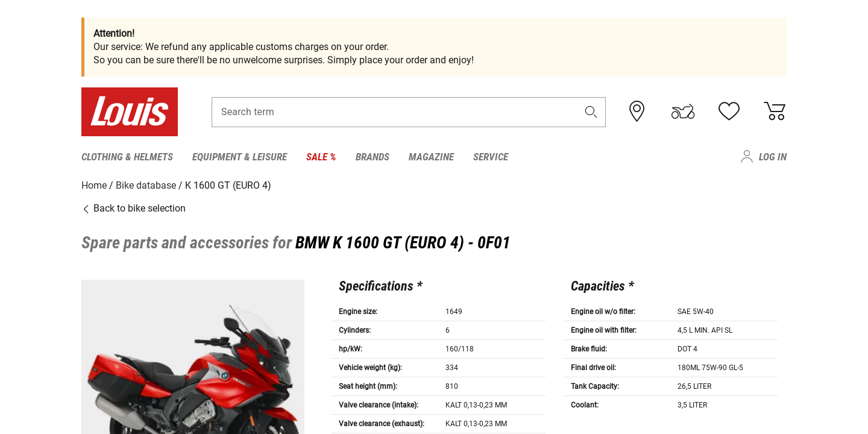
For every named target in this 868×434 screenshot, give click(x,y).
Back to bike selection (134, 208)
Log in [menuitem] (773, 157)
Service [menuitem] (491, 157)
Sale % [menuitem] (321, 157)
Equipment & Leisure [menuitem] (240, 157)
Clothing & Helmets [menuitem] (127, 157)
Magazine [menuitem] (431, 157)
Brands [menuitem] (373, 157)
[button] (591, 112)
